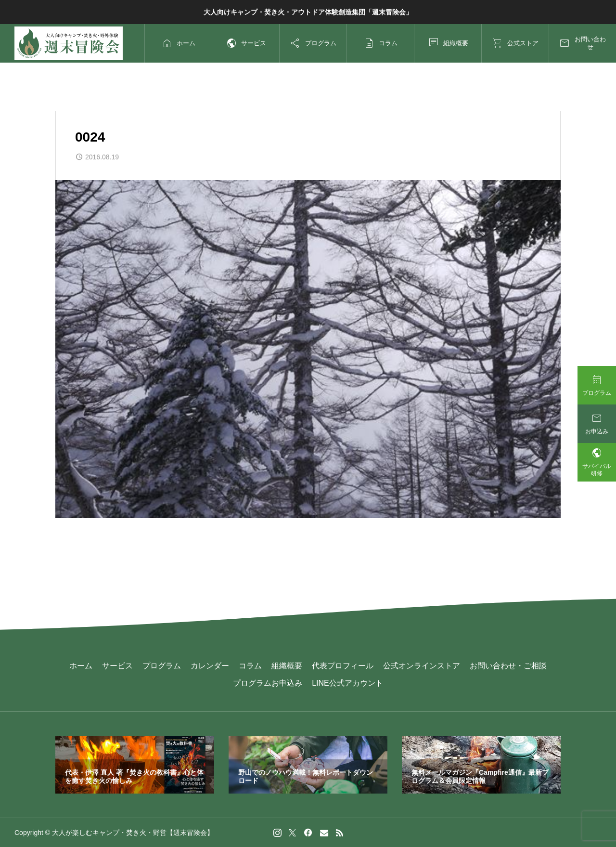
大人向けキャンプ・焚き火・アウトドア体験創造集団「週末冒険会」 (308, 12)
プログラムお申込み (268, 683)
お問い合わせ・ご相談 (508, 666)
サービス (117, 666)
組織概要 (287, 666)
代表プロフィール (343, 666)
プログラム (162, 666)
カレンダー (210, 666)
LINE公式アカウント (347, 683)
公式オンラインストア (422, 666)
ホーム (81, 666)
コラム (250, 666)
